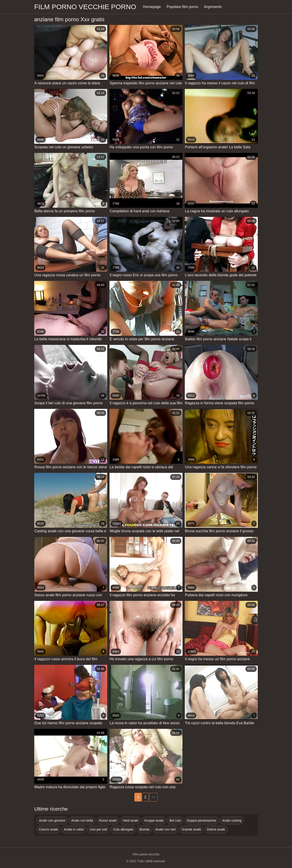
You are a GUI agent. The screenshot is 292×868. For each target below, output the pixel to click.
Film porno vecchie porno (85, 7)
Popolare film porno (182, 7)
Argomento (213, 7)
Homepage (152, 7)
